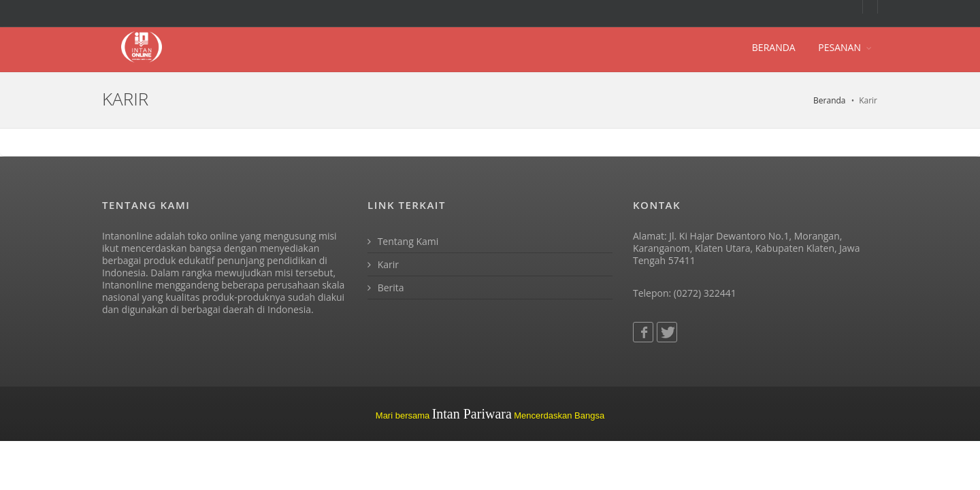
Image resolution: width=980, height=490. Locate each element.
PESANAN (839, 47)
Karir (383, 264)
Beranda (829, 100)
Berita (386, 288)
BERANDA (774, 47)
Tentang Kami (403, 241)
